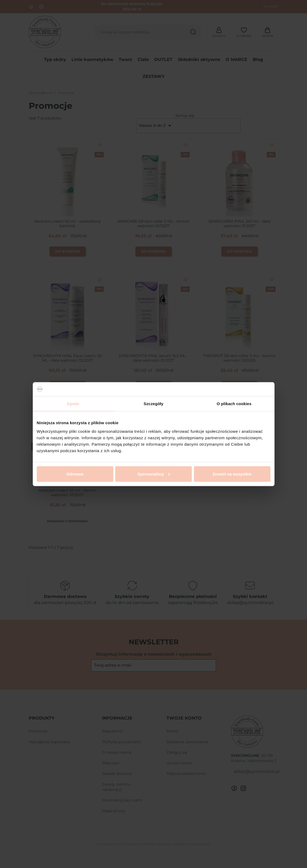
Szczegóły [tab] (153, 404)
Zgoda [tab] (73, 404)
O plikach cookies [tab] (234, 404)
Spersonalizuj (154, 474)
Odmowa (75, 474)
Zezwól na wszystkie (232, 474)
